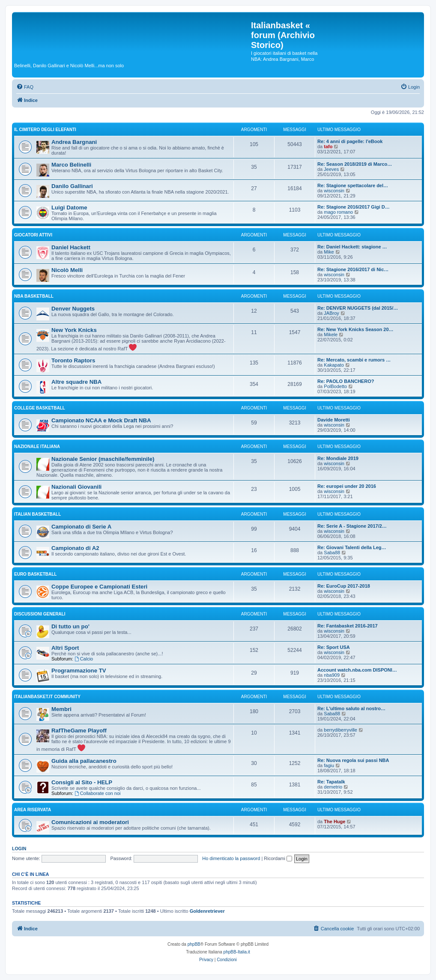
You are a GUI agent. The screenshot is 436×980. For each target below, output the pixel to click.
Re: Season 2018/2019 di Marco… (355, 164)
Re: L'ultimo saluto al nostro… (351, 708)
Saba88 (332, 553)
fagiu (329, 765)
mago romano (338, 212)
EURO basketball (35, 574)
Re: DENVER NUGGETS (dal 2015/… (358, 308)
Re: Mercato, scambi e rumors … (354, 360)
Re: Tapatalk (331, 782)
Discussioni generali (40, 614)
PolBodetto (335, 386)
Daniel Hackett (71, 247)
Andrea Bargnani (74, 142)
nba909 (332, 675)
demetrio (333, 787)
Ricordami (278, 858)
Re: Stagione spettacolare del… (353, 185)
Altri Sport (65, 648)
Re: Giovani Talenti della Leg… (352, 547)
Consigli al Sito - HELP (82, 782)
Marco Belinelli (71, 165)
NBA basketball (34, 296)
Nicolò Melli (67, 270)
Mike (329, 252)
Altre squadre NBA (76, 382)
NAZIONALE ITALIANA (37, 447)
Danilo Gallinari (72, 186)
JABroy (331, 313)
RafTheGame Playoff (79, 731)
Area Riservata (33, 810)
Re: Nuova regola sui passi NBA (353, 760)
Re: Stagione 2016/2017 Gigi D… (354, 207)
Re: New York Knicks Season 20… (355, 329)
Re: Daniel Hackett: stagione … (352, 247)
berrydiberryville (340, 730)
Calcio (84, 659)
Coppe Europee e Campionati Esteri (99, 587)
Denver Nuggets (73, 309)
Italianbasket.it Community (47, 697)
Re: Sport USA (334, 647)
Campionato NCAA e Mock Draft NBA (101, 420)
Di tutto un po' (70, 626)
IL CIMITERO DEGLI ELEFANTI (45, 130)
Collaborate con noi (98, 793)
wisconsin (334, 191)
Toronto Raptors (73, 360)
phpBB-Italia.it (237, 952)
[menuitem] (25, 87)
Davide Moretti (334, 420)
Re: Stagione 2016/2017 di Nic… (353, 269)
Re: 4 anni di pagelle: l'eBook (350, 141)
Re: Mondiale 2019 (338, 458)
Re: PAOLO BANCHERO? (346, 381)
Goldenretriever (207, 911)
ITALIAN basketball (37, 514)
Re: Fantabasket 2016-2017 (348, 626)
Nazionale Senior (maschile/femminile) (103, 459)
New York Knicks (74, 330)
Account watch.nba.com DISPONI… (357, 670)
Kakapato (334, 365)
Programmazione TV (79, 671)
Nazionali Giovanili (76, 487)
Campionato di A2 (75, 548)
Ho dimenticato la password (231, 858)
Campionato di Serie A (81, 527)
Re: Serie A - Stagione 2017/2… (352, 526)
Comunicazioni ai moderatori (90, 822)
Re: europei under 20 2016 (347, 486)
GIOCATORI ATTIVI (33, 235)
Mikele (331, 335)
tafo (328, 146)
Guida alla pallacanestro (84, 761)
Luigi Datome (69, 208)
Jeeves (331, 169)
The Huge (334, 822)
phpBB (194, 944)
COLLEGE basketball (40, 408)
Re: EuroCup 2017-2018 (344, 586)
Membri (61, 709)
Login (19, 849)
